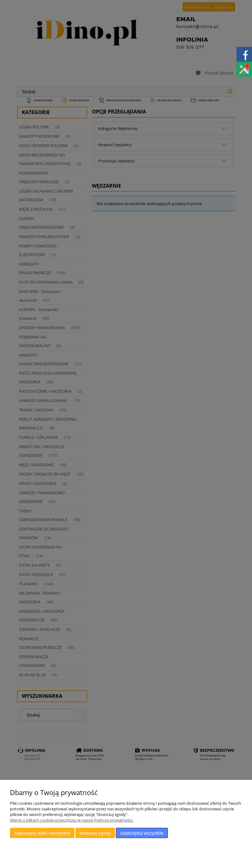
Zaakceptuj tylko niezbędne (42, 833)
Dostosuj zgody (95, 833)
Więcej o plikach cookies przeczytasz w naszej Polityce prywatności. (72, 820)
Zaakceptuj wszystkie (142, 833)
